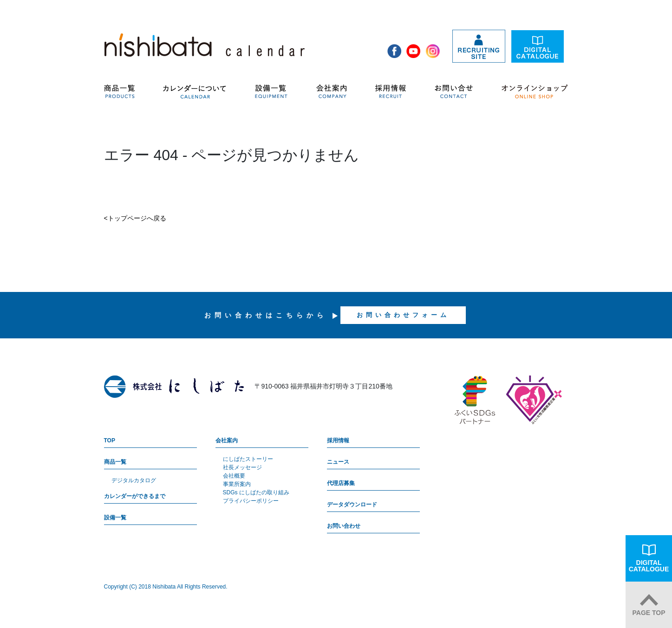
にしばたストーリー (248, 459)
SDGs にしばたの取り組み (256, 492)
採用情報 (338, 440)
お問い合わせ (344, 526)
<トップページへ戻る (135, 218)
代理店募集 (341, 483)
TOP (110, 440)
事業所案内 (237, 484)
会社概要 (234, 476)
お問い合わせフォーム (403, 315)
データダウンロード (352, 505)
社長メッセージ (242, 467)
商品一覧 (115, 462)
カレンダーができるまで (135, 496)
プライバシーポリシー (251, 501)
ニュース (338, 462)
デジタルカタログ (134, 480)
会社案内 (227, 440)
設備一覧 (115, 518)
